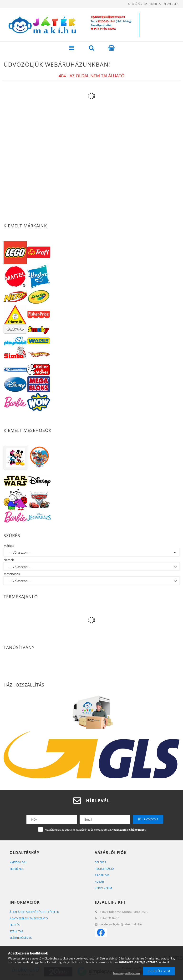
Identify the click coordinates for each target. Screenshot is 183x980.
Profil (146, 4)
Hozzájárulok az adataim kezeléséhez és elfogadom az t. (96, 830)
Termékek (17, 869)
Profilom (102, 875)
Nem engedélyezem (127, 973)
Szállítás (16, 931)
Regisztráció (104, 869)
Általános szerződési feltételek (34, 912)
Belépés (124, 4)
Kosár (99, 882)
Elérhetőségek (21, 938)
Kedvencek (169, 4)
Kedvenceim (104, 888)
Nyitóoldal (18, 862)
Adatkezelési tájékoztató (29, 918)
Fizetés (15, 925)
